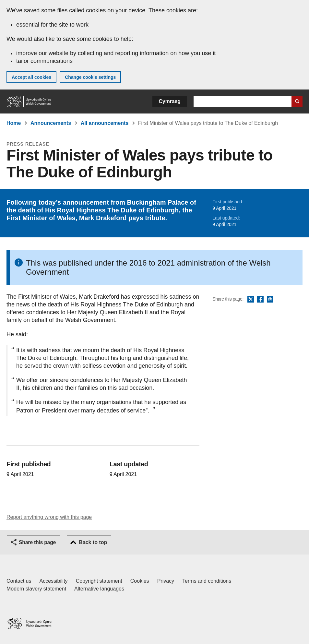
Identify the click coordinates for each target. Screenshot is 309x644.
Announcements (51, 123)
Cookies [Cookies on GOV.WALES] (140, 581)
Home (14, 123)
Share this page (37, 542)
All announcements (105, 123)
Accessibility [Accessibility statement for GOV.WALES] (53, 581)
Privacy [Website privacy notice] (166, 581)
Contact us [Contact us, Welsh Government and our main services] (19, 581)
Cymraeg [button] (170, 101)
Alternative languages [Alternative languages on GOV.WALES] (99, 589)
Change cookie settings (90, 77)
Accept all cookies (31, 77)
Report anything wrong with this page (49, 517)
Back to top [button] (93, 542)
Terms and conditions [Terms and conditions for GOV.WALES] (207, 581)
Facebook (260, 300)
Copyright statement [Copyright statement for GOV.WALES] (99, 581)
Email (270, 300)
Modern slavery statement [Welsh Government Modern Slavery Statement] (36, 589)
